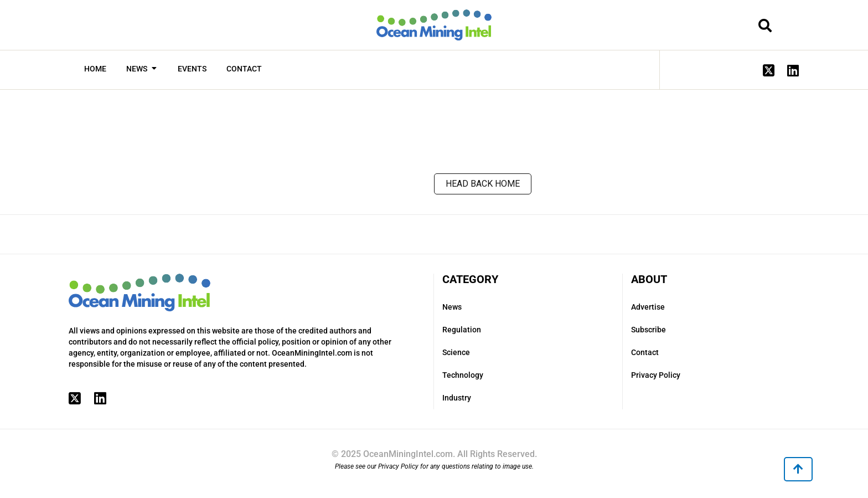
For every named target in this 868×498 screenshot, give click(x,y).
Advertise (648, 307)
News (452, 307)
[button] (798, 469)
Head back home (483, 184)
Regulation (462, 330)
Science (456, 352)
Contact (645, 352)
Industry (457, 398)
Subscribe (649, 330)
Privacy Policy (656, 375)
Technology (463, 375)
